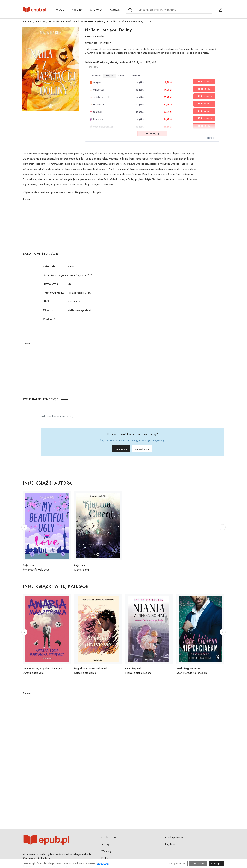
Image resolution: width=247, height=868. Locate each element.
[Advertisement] (111, 225)
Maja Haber (99, 36)
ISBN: (46, 301)
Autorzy (77, 10)
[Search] (130, 10)
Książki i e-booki (109, 837)
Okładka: (48, 310)
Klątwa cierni (81, 570)
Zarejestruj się (147, 449)
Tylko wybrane (198, 863)
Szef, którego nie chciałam (192, 673)
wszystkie (96, 76)
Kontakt (115, 10)
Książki (60, 10)
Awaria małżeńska (33, 673)
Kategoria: (49, 266)
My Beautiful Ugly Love (36, 570)
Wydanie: (49, 319)
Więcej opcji (103, 863)
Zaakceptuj (216, 863)
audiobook (135, 76)
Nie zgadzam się (177, 863)
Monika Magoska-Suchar (189, 668)
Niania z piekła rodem (138, 673)
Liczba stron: (51, 284)
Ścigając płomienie (85, 673)
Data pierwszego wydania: (59, 275)
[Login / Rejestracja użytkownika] (221, 10)
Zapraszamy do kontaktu (37, 858)
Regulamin (170, 844)
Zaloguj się (116, 449)
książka (110, 76)
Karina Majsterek (133, 668)
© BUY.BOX (211, 138)
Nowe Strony (104, 43)
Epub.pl (28, 21)
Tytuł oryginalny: (53, 293)
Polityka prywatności (175, 837)
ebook (121, 76)
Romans (112, 21)
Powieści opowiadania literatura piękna (76, 21)
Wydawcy (96, 10)
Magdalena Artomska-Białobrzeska (91, 668)
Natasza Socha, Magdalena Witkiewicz (43, 668)
